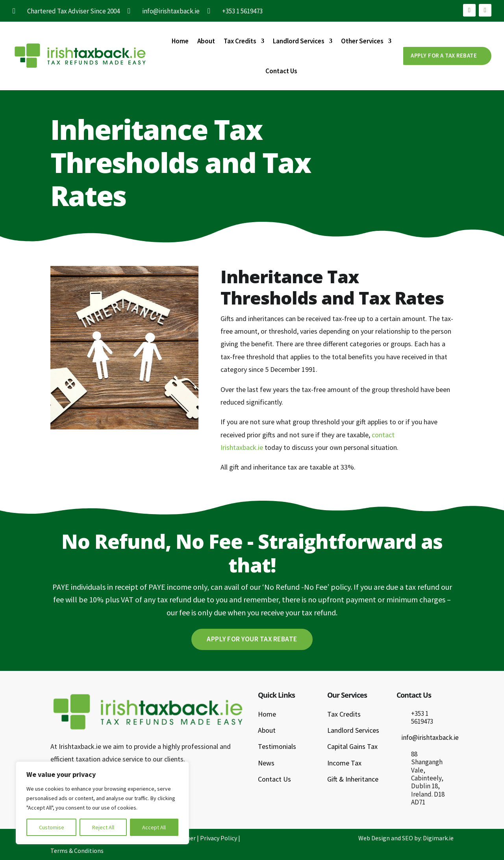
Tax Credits (240, 41)
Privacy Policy (219, 838)
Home (180, 41)
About (206, 41)
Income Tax (344, 763)
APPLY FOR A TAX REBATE (441, 56)
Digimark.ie (438, 838)
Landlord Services (299, 41)
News (266, 763)
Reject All (103, 827)
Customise (52, 827)
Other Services (362, 41)
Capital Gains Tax (352, 747)
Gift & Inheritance (353, 779)
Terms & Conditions (77, 851)
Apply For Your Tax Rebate (252, 639)
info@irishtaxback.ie (430, 738)
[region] (102, 803)
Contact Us (281, 71)
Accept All (154, 827)
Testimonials (277, 747)
